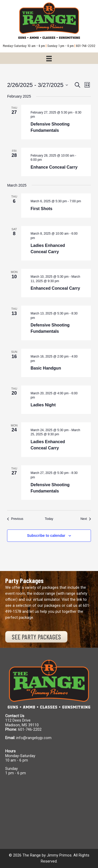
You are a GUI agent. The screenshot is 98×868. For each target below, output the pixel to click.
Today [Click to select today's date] (49, 519)
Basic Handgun (46, 368)
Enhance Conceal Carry (54, 167)
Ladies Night (43, 405)
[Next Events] (86, 519)
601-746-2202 (30, 729)
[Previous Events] (15, 519)
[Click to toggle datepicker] (37, 85)
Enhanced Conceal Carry (55, 288)
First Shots (42, 209)
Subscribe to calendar (46, 536)
